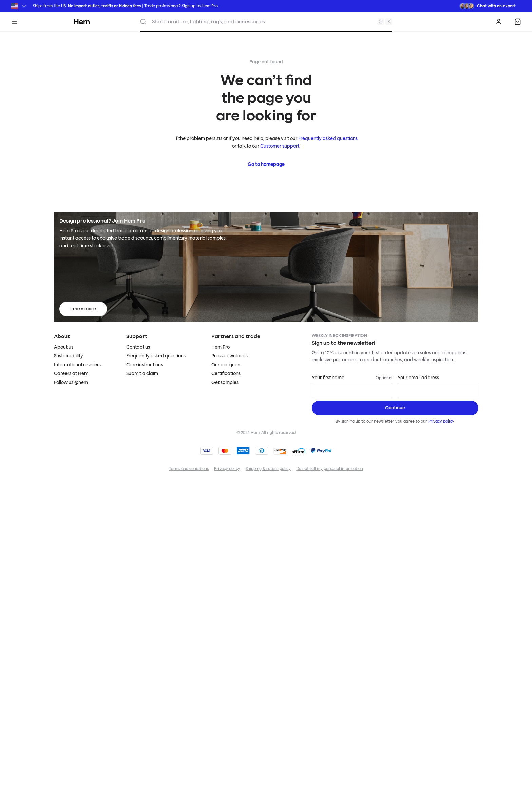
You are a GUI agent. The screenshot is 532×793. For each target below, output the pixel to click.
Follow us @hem (71, 382)
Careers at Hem (71, 374)
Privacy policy (441, 421)
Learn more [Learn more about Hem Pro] (83, 309)
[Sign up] (395, 408)
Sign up (189, 6)
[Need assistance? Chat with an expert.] (488, 6)
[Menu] (14, 22)
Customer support (280, 146)
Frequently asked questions (328, 139)
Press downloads (230, 356)
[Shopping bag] (518, 22)
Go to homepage (266, 164)
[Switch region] (19, 6)
